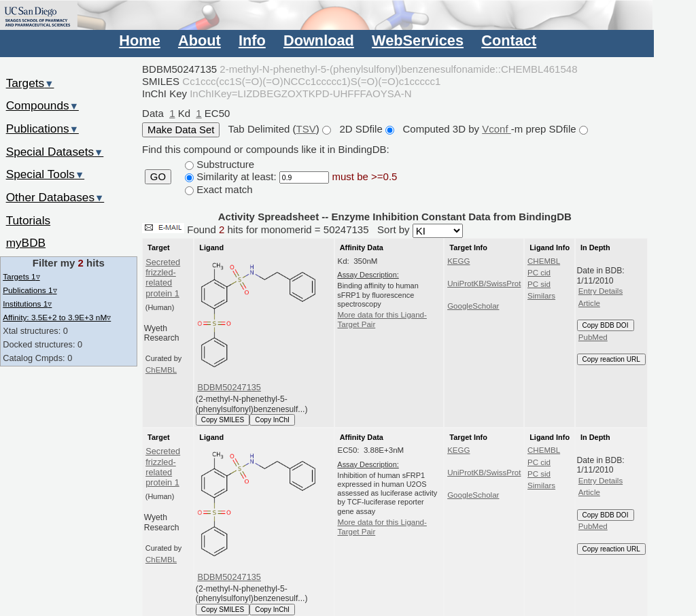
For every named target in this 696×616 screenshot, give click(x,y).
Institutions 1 (27, 304)
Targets (30, 83)
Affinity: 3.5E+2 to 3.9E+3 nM (57, 317)
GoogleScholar (473, 306)
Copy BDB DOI (606, 325)
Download (319, 40)
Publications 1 (30, 290)
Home (139, 40)
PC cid (539, 273)
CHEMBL (544, 261)
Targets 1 (21, 276)
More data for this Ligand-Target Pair (382, 320)
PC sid (539, 284)
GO (158, 177)
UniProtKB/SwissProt (484, 284)
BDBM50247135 (229, 387)
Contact (509, 40)
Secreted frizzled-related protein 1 (163, 278)
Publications (42, 129)
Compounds (42, 105)
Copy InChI (272, 420)
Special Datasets (55, 152)
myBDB (26, 243)
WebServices (418, 40)
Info (252, 40)
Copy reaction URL (611, 359)
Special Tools (46, 174)
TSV (306, 129)
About (199, 40)
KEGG (458, 261)
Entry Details (601, 291)
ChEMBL (161, 370)
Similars (541, 296)
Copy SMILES (223, 420)
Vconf (497, 129)
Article (589, 303)
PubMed (593, 337)
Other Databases (55, 197)
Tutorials (29, 220)
